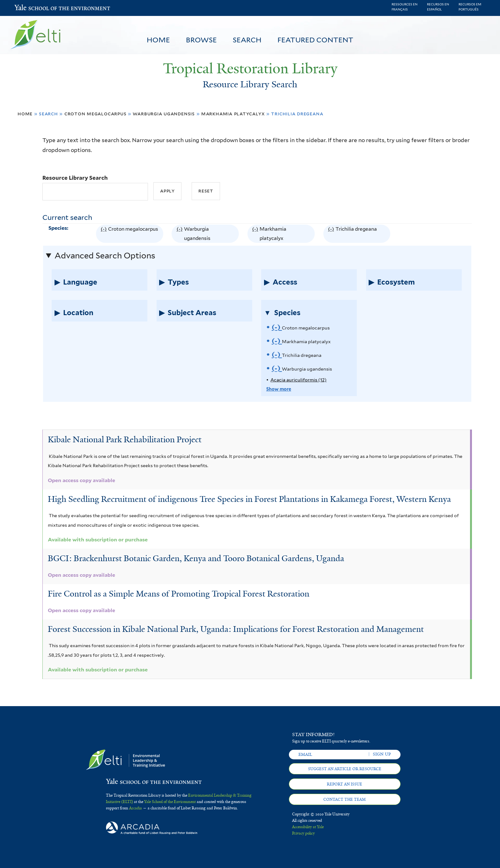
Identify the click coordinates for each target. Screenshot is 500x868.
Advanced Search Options (105, 256)
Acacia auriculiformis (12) (298, 380)
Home (158, 40)
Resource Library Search (75, 178)
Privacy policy (303, 833)
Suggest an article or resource (345, 769)
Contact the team (345, 799)
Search (247, 40)
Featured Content (315, 40)
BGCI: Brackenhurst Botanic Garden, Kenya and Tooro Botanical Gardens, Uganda (196, 558)
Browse (201, 40)
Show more (279, 389)
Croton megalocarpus (96, 114)
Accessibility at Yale (308, 827)
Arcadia (136, 808)
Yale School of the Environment (31, 8)
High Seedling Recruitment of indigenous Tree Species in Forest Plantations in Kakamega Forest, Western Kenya (249, 499)
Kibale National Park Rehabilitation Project (125, 439)
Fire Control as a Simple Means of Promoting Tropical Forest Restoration (179, 594)
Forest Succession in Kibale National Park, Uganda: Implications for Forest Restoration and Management (236, 629)
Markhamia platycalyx (233, 114)
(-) (104, 234)
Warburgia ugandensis (164, 114)
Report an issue (345, 784)
